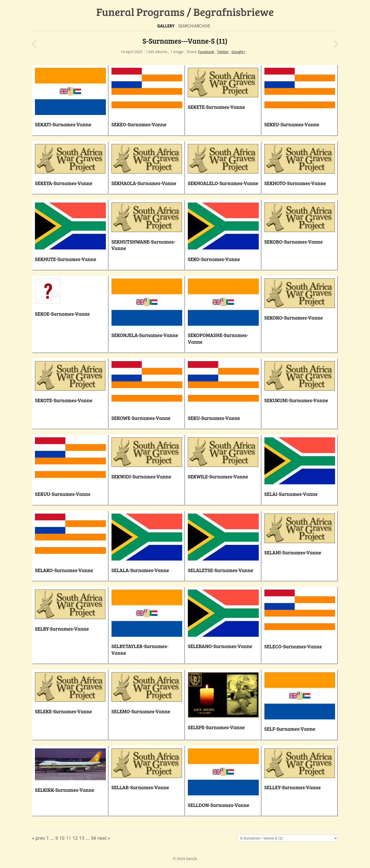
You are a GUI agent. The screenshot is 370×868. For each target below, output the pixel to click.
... (52, 838)
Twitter (223, 52)
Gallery (166, 26)
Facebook (206, 52)
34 (93, 838)
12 (75, 838)
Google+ (238, 52)
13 (82, 838)
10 (62, 838)
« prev (39, 838)
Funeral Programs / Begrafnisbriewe (185, 12)
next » (104, 838)
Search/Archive (194, 26)
